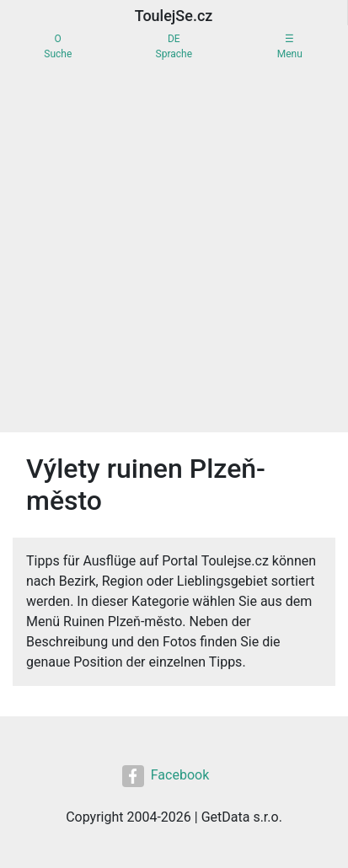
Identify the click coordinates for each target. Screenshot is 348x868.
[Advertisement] (174, 250)
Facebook (166, 776)
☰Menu (290, 46)
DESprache (174, 46)
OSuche (58, 46)
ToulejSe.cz (174, 16)
